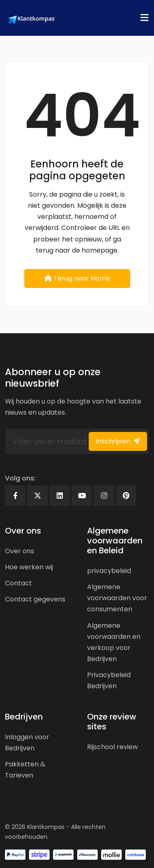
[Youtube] (82, 496)
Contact (18, 583)
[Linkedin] (60, 496)
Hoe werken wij (29, 567)
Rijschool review (113, 747)
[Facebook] (15, 496)
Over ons (20, 551)
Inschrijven (118, 441)
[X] (37, 496)
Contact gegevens (35, 599)
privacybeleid (109, 571)
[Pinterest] (126, 496)
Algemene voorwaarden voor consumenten (117, 598)
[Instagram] (104, 496)
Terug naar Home (77, 278)
